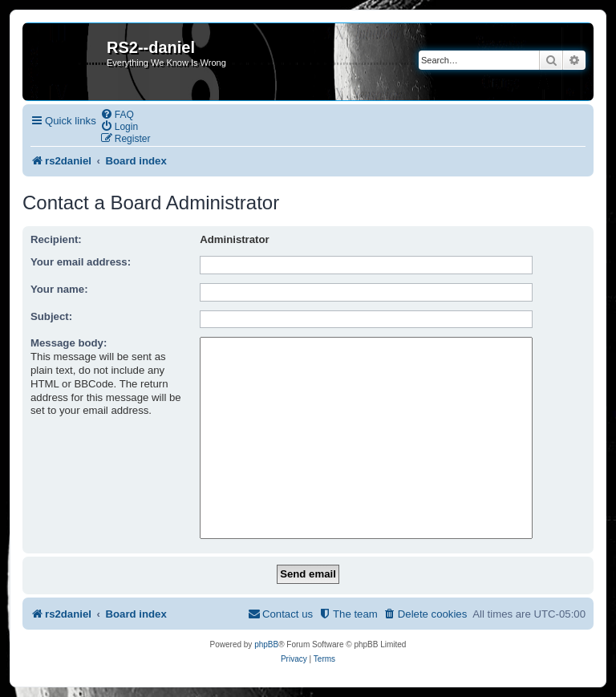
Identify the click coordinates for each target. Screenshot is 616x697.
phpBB (266, 644)
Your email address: (81, 262)
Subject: (51, 316)
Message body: (69, 343)
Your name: (59, 289)
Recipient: (56, 239)
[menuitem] (117, 114)
